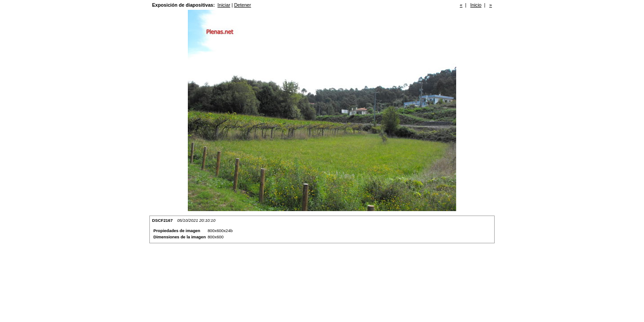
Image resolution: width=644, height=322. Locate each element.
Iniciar (224, 5)
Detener (242, 5)
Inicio (476, 5)
